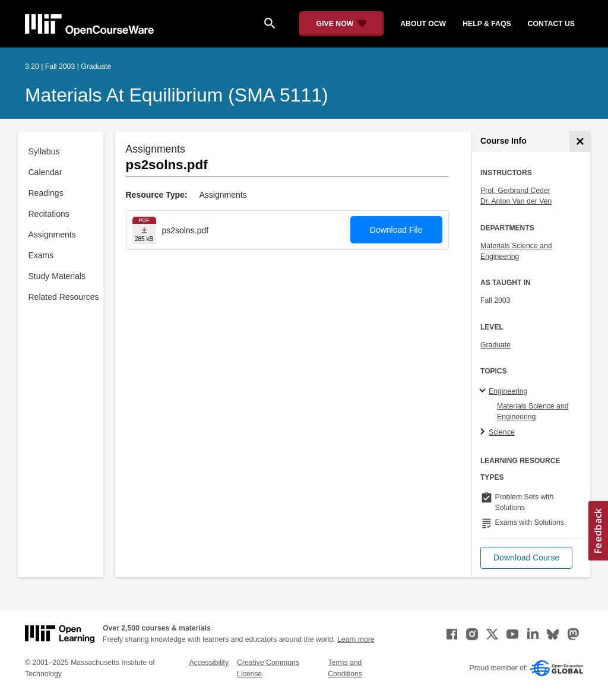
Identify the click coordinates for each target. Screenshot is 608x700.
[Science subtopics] (484, 432)
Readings (46, 193)
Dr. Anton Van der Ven (516, 201)
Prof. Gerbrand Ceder (515, 191)
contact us (551, 24)
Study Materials (57, 276)
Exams (41, 255)
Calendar (45, 172)
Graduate (495, 345)
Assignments (52, 235)
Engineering (508, 391)
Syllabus (44, 151)
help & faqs (487, 24)
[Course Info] (580, 142)
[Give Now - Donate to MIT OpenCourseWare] (342, 24)
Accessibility (209, 663)
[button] (526, 558)
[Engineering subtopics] (484, 391)
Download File (396, 230)
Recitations (49, 214)
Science (502, 432)
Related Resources (64, 297)
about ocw (423, 24)
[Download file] (144, 230)
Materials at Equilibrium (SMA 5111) (177, 95)
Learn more (356, 639)
